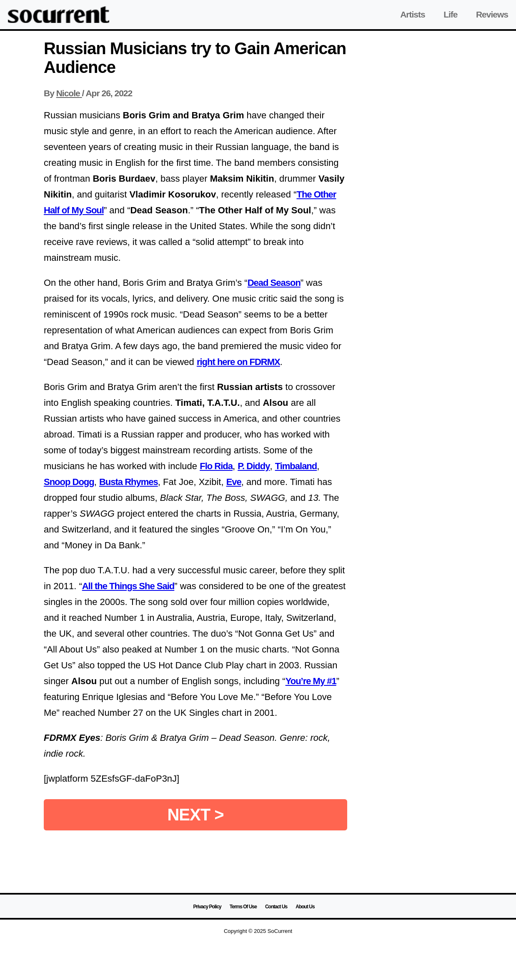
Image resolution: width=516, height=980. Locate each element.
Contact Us (276, 907)
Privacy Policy (207, 907)
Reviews (492, 14)
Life (450, 14)
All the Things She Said (128, 586)
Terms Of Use (243, 907)
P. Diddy (254, 466)
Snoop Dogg (69, 482)
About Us (305, 907)
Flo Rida (216, 466)
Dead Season (274, 283)
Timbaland (296, 466)
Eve (234, 482)
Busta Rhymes (129, 482)
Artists (413, 14)
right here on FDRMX (238, 362)
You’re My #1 (311, 681)
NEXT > (195, 815)
